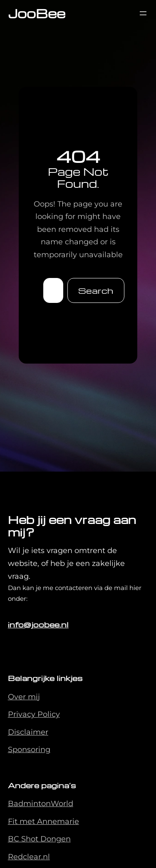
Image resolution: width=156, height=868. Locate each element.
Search (96, 290)
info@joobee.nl (38, 624)
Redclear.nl (29, 857)
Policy (49, 714)
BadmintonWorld (41, 804)
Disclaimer (28, 732)
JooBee (37, 13)
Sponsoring (29, 750)
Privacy (23, 714)
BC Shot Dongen (39, 839)
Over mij (24, 697)
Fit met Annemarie (43, 821)
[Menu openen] (143, 13)
